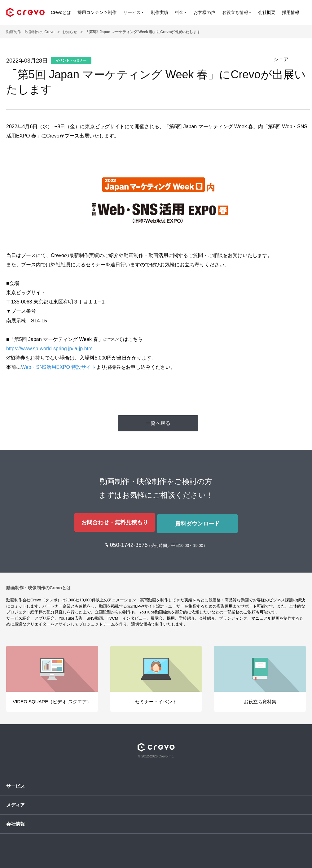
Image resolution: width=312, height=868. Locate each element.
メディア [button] (15, 802)
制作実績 (162, 12)
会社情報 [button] (15, 821)
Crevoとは (61, 12)
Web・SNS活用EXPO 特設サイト (59, 367)
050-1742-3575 (130, 542)
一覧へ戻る (158, 423)
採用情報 (298, 12)
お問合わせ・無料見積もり (113, 521)
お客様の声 (209, 12)
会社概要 (273, 12)
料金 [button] (185, 12)
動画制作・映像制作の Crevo (30, 32)
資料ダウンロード (199, 521)
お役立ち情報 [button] (242, 12)
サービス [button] (136, 12)
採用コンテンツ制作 (98, 12)
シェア (281, 59)
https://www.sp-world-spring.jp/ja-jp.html (50, 349)
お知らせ (70, 32)
